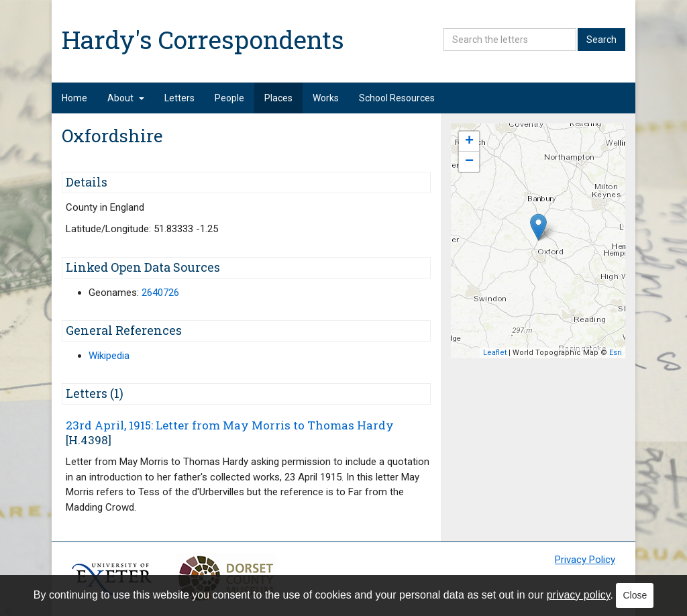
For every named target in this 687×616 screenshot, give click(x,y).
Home (74, 98)
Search (601, 40)
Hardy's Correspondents (203, 39)
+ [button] (469, 142)
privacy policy (579, 595)
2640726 (160, 293)
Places (278, 98)
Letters (179, 98)
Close (635, 595)
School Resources (397, 98)
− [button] (469, 162)
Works (326, 98)
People (229, 98)
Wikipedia (109, 356)
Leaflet (495, 353)
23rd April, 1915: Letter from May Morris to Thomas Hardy (230, 425)
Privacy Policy (585, 560)
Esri (616, 353)
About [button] (126, 98)
